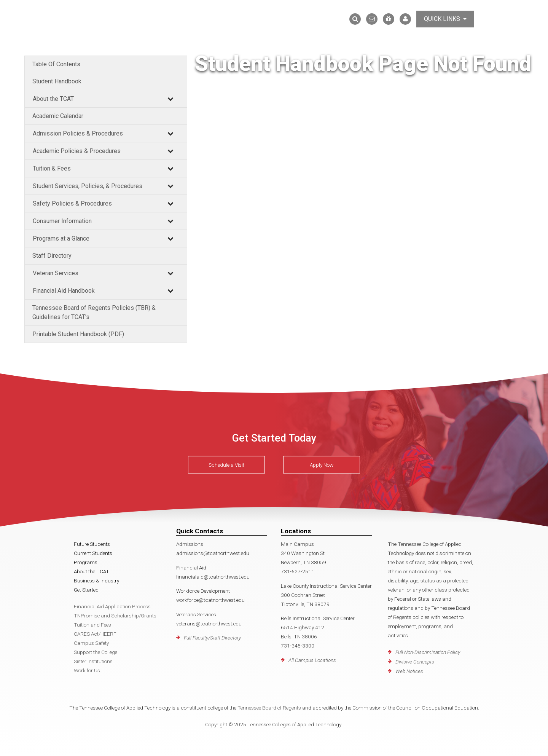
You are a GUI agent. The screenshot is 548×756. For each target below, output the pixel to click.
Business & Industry (96, 581)
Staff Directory (52, 256)
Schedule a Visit (226, 465)
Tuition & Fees (52, 168)
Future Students (92, 544)
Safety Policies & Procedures (72, 203)
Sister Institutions (93, 661)
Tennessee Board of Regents (269, 708)
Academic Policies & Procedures (77, 151)
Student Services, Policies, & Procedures (88, 186)
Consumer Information (62, 221)
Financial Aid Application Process (112, 606)
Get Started (86, 590)
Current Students (93, 553)
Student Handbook (57, 81)
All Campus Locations (312, 660)
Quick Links (445, 19)
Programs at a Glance (61, 238)
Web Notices (409, 671)
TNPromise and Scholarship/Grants (115, 616)
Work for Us (87, 670)
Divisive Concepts (415, 662)
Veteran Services (56, 273)
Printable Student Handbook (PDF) (78, 334)
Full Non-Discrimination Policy (428, 652)
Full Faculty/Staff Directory (212, 638)
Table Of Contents (56, 64)
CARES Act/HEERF (95, 634)
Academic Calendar (58, 116)
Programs (86, 562)
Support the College (96, 652)
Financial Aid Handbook (64, 291)
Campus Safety (91, 643)
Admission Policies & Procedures (78, 133)
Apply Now (322, 465)
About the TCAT (53, 99)
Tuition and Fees (92, 625)
